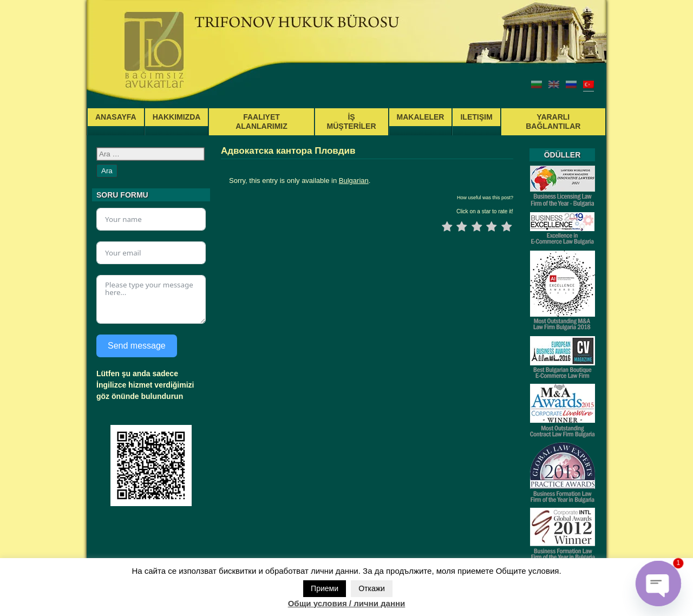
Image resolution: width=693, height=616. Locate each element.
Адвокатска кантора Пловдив (288, 151)
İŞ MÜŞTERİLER (352, 122)
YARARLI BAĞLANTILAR (553, 122)
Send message (137, 346)
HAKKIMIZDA (177, 117)
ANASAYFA (116, 117)
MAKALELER (421, 117)
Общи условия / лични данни (347, 603)
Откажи (372, 588)
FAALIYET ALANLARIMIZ (261, 122)
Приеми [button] (325, 588)
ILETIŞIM (476, 117)
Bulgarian (354, 181)
